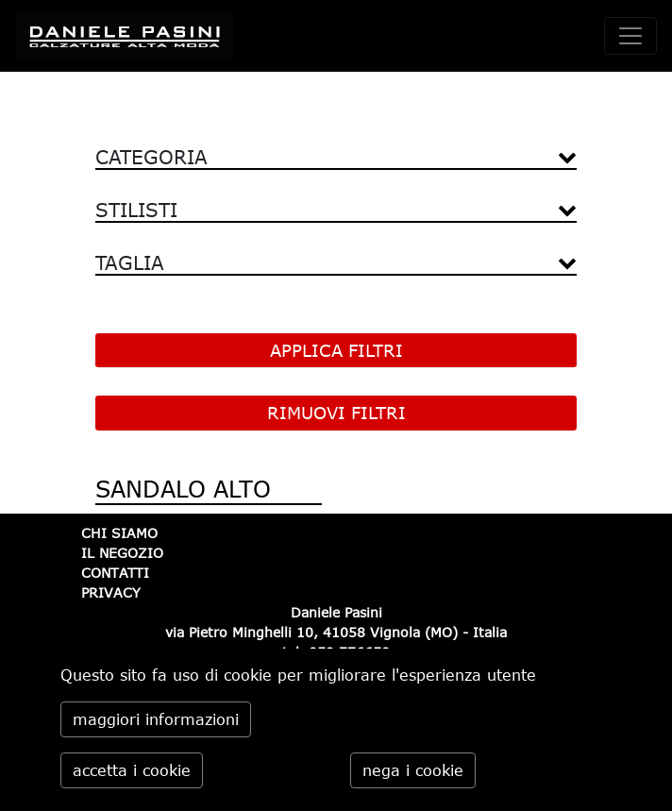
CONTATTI (115, 573)
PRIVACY (111, 592)
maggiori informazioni (156, 719)
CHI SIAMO (119, 533)
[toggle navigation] (630, 36)
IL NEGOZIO (122, 553)
